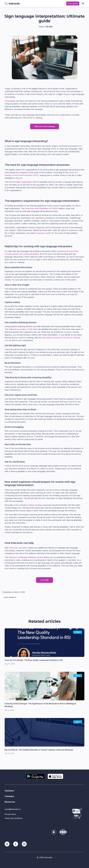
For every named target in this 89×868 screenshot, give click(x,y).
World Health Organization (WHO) (24, 182)
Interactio (13, 548)
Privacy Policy (10, 814)
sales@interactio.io (13, 809)
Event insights (10, 597)
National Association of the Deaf (23, 329)
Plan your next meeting (45, 126)
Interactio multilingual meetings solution (26, 557)
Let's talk (44, 580)
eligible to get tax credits (40, 233)
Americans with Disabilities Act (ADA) (41, 208)
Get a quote (73, 3)
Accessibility (10, 101)
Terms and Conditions (14, 818)
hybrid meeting (35, 505)
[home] (34, 4)
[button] (83, 3)
